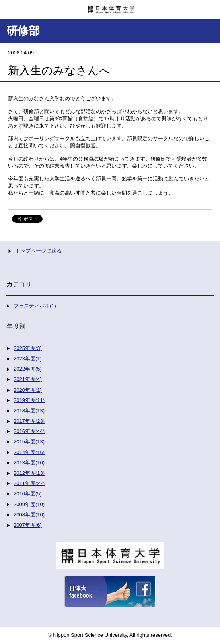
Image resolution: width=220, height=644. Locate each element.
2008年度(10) (29, 515)
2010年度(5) (28, 494)
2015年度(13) (29, 442)
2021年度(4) (28, 379)
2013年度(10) (29, 463)
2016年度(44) (29, 431)
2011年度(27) (29, 483)
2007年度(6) (28, 525)
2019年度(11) (29, 400)
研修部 (23, 31)
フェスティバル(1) (35, 306)
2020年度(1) (28, 390)
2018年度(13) (29, 411)
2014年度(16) (29, 452)
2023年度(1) (28, 359)
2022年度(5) (28, 369)
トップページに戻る (38, 251)
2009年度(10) (29, 504)
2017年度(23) (29, 421)
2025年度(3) (28, 348)
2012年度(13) (29, 473)
